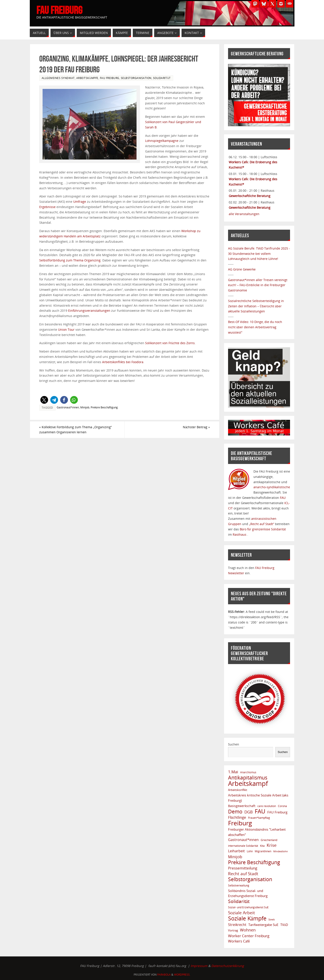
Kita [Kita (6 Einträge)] (262, 846)
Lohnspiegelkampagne (162, 141)
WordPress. (182, 975)
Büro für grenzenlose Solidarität (263, 529)
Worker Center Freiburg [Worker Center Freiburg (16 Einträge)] (249, 936)
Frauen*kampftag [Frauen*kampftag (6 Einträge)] (259, 818)
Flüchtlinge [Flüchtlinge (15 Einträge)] (237, 817)
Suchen (234, 744)
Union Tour (66, 329)
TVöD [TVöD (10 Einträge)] (284, 925)
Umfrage (80, 202)
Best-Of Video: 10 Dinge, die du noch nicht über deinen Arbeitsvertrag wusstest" (255, 327)
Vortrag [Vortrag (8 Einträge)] (233, 930)
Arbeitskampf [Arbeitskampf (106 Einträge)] (248, 784)
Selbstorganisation (136, 78)
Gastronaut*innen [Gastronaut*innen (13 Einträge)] (243, 840)
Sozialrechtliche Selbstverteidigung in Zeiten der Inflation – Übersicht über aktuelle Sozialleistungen (256, 306)
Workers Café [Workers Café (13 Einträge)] (239, 941)
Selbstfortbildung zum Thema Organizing (70, 260)
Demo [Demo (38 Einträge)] (235, 812)
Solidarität (162, 78)
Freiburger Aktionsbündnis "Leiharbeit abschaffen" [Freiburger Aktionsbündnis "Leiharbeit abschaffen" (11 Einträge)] (257, 832)
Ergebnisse (47, 207)
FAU (283, 498)
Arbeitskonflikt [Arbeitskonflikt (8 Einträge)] (238, 790)
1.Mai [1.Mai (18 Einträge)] (233, 772)
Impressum (199, 966)
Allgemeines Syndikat (58, 78)
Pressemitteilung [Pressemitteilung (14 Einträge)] (243, 868)
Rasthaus (240, 534)
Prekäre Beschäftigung (104, 407)
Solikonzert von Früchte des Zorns (170, 343)
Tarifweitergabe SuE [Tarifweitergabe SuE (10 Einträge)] (263, 925)
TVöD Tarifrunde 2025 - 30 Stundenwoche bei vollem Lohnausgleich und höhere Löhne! (259, 254)
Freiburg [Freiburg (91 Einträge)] (240, 823)
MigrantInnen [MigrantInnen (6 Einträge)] (263, 851)
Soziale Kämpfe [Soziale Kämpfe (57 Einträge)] (247, 918)
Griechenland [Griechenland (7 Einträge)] (269, 840)
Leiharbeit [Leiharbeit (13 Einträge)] (236, 851)
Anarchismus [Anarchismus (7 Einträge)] (248, 772)
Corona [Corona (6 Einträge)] (282, 806)
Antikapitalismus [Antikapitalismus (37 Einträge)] (248, 778)
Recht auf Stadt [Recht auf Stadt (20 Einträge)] (243, 874)
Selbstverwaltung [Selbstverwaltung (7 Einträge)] (239, 885)
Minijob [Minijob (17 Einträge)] (235, 857)
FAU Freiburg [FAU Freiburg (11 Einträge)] (277, 812)
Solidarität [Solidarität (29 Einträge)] (239, 901)
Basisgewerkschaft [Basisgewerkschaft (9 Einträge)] (242, 806)
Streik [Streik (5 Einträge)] (272, 920)
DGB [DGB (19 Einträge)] (249, 812)
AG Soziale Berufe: (242, 248)
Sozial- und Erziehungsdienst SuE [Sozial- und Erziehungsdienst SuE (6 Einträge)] (248, 907)
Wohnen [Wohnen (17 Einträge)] (248, 930)
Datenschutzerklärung (228, 966)
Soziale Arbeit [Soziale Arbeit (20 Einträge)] (242, 913)
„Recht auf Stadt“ (262, 524)
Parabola (164, 975)
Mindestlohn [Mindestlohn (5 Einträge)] (281, 851)
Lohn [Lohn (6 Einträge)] (250, 851)
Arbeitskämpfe (87, 78)
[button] (44, 400)
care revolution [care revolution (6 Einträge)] (267, 806)
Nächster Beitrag (196, 427)
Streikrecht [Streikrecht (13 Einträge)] (237, 925)
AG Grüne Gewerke (242, 269)
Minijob (85, 407)
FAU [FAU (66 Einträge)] (260, 811)
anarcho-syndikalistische (272, 487)
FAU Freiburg (59, 10)
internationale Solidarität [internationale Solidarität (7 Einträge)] (243, 846)
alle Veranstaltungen (244, 214)
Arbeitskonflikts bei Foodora (123, 362)
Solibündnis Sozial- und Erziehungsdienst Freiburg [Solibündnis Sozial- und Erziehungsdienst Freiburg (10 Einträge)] (248, 893)
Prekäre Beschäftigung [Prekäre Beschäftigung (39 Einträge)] (254, 862)
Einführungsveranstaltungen (89, 311)
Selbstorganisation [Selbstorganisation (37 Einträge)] (250, 879)
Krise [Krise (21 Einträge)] (272, 845)
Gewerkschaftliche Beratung (250, 196)
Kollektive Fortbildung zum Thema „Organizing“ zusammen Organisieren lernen (76, 430)
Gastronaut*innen (68, 407)
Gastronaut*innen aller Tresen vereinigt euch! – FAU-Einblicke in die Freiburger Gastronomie (258, 285)
